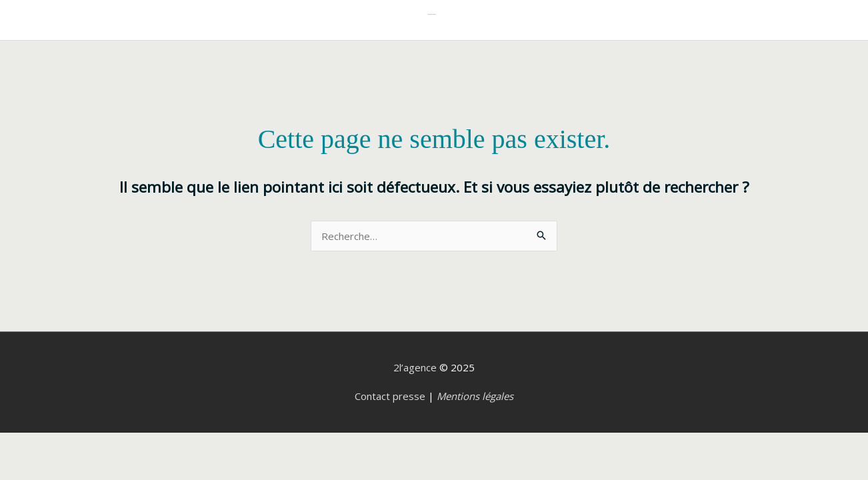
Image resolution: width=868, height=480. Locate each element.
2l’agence (415, 367)
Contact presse (390, 396)
